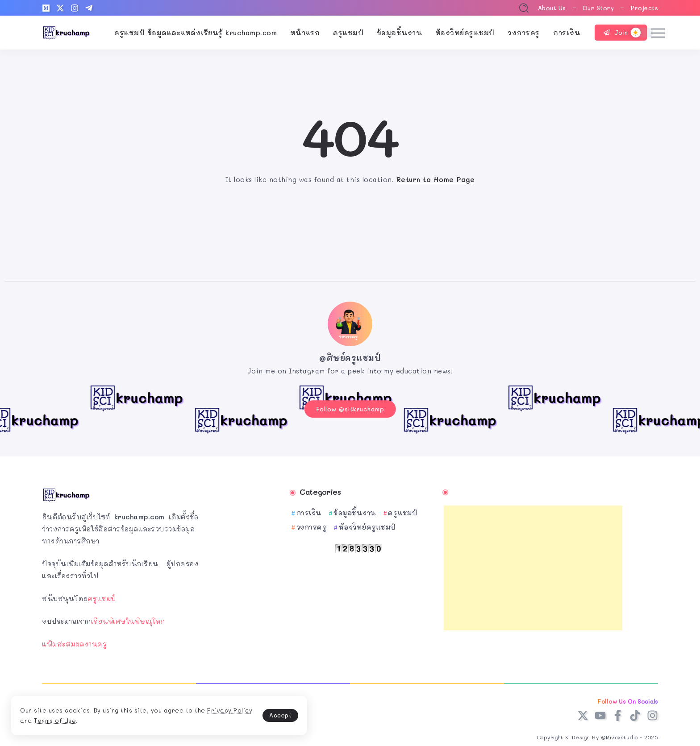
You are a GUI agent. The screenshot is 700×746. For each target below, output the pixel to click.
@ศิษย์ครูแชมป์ (350, 358)
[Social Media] (46, 8)
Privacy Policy (67, 719)
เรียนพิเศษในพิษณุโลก (128, 618)
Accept (210, 713)
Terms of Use (126, 719)
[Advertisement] (533, 565)
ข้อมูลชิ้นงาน (355, 510)
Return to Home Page (436, 179)
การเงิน (309, 510)
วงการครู (312, 524)
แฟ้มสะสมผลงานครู (74, 641)
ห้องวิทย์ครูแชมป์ (367, 524)
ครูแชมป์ (102, 596)
